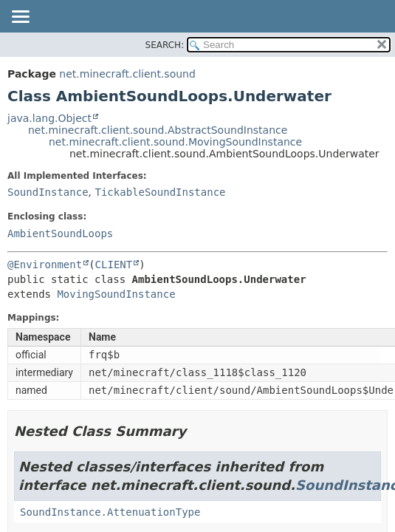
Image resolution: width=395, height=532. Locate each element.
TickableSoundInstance (160, 192)
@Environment (45, 265)
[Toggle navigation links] (20, 18)
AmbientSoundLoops (60, 233)
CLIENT (114, 265)
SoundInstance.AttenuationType (110, 512)
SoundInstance (48, 192)
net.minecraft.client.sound (127, 74)
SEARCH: (165, 45)
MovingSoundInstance (116, 294)
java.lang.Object (49, 118)
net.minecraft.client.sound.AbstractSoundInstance (158, 130)
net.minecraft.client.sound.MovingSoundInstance (175, 142)
